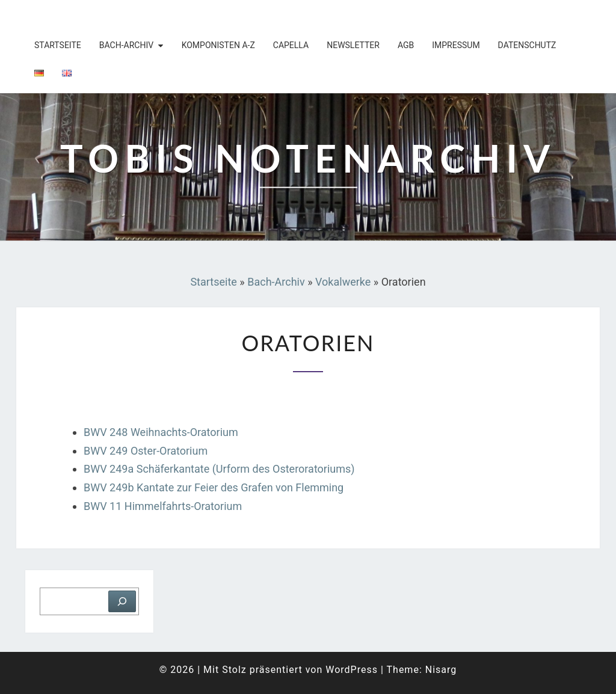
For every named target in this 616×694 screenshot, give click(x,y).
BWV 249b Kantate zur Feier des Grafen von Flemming (214, 487)
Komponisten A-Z (218, 45)
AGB (406, 45)
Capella (291, 45)
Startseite (58, 45)
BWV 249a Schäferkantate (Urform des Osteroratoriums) (219, 469)
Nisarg (441, 670)
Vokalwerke (343, 282)
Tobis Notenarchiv (94, 15)
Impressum (456, 45)
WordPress (352, 670)
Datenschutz (527, 45)
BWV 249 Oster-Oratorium (146, 451)
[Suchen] (122, 601)
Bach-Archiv (126, 45)
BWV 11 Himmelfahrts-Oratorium (163, 506)
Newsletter (353, 45)
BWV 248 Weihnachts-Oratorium (162, 432)
